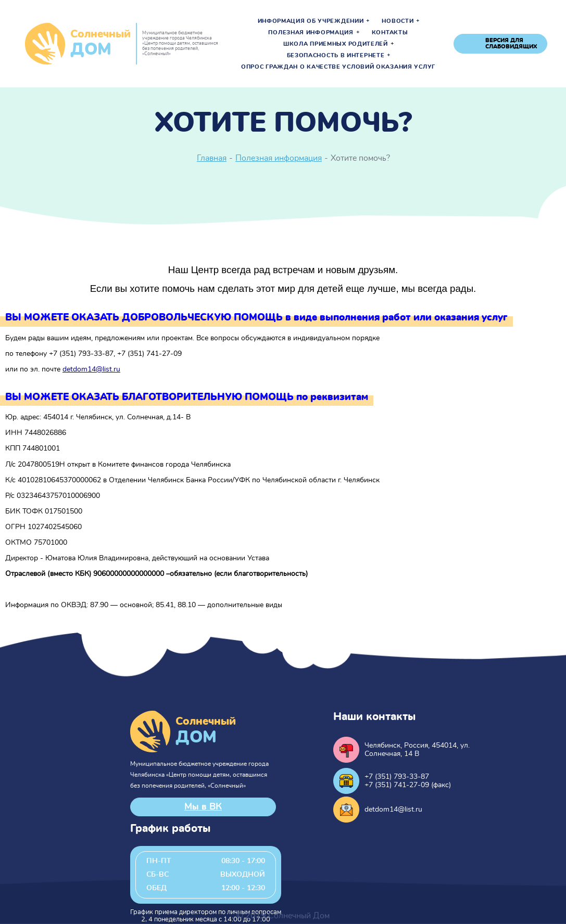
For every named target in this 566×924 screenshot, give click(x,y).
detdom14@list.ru (91, 369)
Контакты (390, 33)
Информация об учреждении (311, 21)
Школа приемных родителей (336, 44)
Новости (398, 21)
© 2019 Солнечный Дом (283, 916)
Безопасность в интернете (336, 56)
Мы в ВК (203, 807)
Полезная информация (311, 33)
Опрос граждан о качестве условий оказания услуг (338, 67)
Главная (212, 158)
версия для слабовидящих (511, 43)
